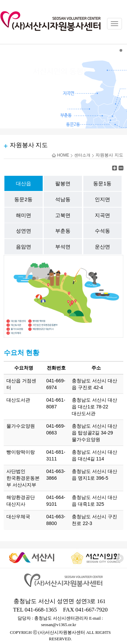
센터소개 (82, 155)
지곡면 (102, 215)
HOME (60, 155)
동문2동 (23, 199)
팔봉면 (63, 183)
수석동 (102, 231)
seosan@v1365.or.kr (59, 625)
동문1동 (102, 183)
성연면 (24, 231)
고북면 (63, 215)
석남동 (63, 199)
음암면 (24, 247)
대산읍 (24, 183)
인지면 (102, 199)
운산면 (102, 247)
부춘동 (63, 231)
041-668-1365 (41, 610)
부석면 (63, 247)
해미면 (24, 215)
